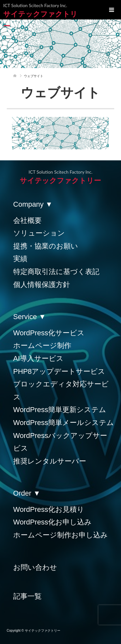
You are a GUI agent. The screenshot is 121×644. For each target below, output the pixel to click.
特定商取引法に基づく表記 (56, 272)
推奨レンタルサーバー (50, 461)
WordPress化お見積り (49, 509)
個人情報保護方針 (42, 285)
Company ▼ (33, 204)
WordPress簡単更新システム (60, 410)
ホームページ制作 (42, 345)
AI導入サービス (38, 358)
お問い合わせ (35, 567)
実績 (20, 259)
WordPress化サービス (49, 333)
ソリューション (39, 233)
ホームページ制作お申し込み (60, 535)
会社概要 (27, 220)
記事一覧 (27, 596)
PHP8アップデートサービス (59, 371)
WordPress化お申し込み (52, 522)
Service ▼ (30, 317)
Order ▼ (27, 493)
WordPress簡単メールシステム (64, 423)
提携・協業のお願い (46, 246)
